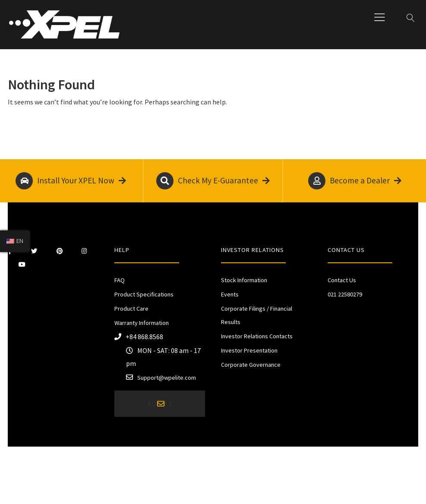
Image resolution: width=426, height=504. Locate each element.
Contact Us (342, 280)
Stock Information (244, 280)
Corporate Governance (251, 365)
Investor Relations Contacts (257, 336)
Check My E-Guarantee (213, 181)
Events (230, 294)
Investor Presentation (249, 350)
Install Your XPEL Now (71, 181)
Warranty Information (142, 323)
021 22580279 (345, 294)
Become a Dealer (355, 181)
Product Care (131, 309)
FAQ (120, 280)
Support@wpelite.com (167, 378)
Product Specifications (144, 294)
